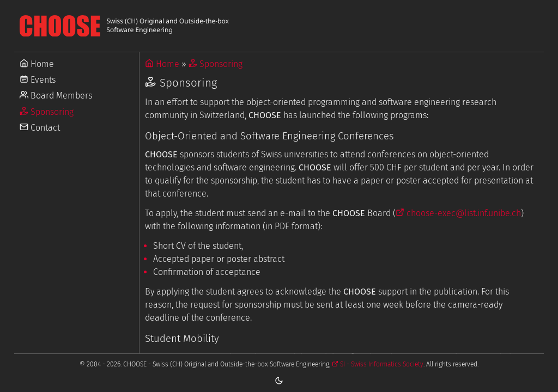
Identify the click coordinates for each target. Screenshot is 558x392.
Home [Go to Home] (37, 64)
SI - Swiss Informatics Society (378, 364)
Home (162, 64)
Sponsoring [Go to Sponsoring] (47, 112)
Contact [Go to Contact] (40, 128)
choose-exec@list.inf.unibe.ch (458, 213)
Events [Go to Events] (38, 80)
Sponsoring (216, 64)
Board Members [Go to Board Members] (56, 96)
